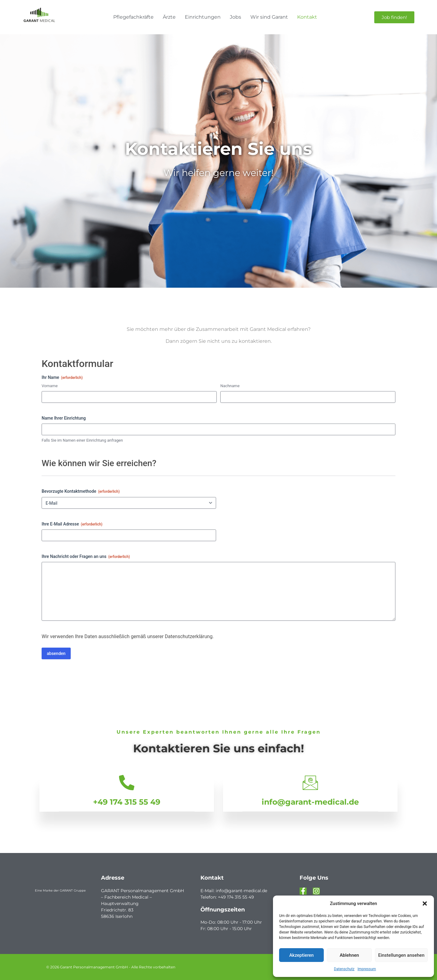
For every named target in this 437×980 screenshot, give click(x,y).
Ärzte (169, 17)
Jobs (235, 17)
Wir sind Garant (269, 17)
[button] (425, 903)
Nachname (230, 386)
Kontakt (307, 17)
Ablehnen (349, 955)
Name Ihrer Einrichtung (64, 418)
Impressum (367, 969)
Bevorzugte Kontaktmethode (81, 492)
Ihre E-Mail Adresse (72, 524)
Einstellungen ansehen (401, 955)
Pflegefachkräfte (133, 17)
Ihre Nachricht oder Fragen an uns (86, 557)
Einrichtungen (203, 17)
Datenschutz (344, 969)
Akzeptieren (301, 955)
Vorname (50, 386)
